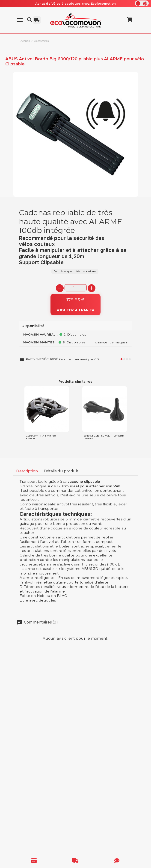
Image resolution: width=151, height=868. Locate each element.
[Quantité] (76, 288)
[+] (92, 288)
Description (27, 471)
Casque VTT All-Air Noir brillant (42, 437)
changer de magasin (112, 342)
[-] (60, 288)
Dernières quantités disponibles (75, 271)
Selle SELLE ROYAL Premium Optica (104, 437)
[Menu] (20, 20)
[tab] (27, 471)
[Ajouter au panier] (75, 305)
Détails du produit (61, 471)
